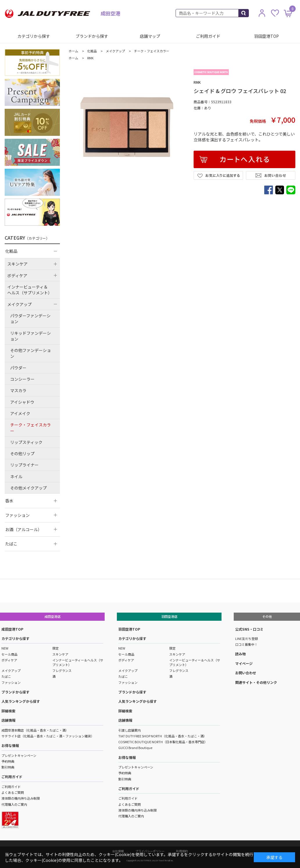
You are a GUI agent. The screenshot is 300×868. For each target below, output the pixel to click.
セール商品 (9, 654)
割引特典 (8, 767)
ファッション (11, 682)
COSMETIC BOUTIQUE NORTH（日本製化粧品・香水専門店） (163, 742)
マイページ (244, 663)
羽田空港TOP (266, 36)
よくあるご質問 (13, 792)
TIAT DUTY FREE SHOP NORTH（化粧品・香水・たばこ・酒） (162, 736)
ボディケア (9, 660)
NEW (5, 648)
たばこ (6, 676)
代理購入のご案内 (14, 804)
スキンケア (60, 654)
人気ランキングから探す (21, 701)
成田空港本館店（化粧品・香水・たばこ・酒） (35, 730)
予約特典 (8, 761)
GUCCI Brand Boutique (135, 748)
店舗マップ (150, 36)
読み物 (240, 654)
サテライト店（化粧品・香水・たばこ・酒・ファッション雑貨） (48, 736)
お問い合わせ (246, 673)
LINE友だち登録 (247, 638)
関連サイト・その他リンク (256, 682)
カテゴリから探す (34, 36)
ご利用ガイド (208, 36)
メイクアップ (11, 670)
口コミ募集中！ (246, 644)
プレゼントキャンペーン (19, 755)
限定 (56, 648)
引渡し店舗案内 (130, 730)
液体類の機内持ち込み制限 (21, 798)
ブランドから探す (92, 36)
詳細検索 (8, 711)
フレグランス (62, 670)
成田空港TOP (12, 629)
